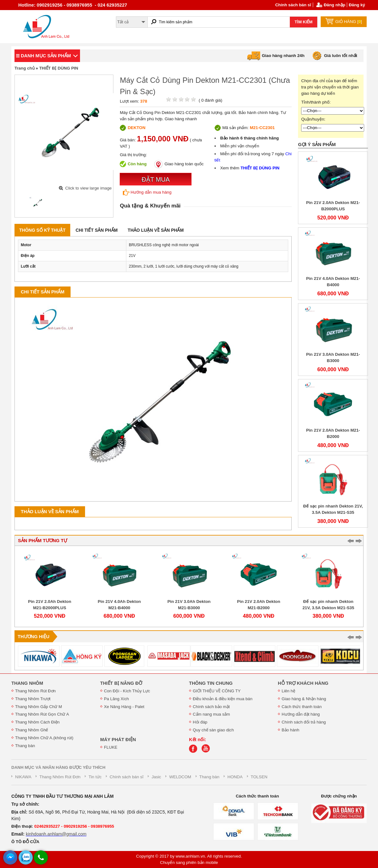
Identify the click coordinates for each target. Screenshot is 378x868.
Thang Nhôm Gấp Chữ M (39, 707)
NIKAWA (23, 777)
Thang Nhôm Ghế (32, 730)
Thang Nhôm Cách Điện (37, 722)
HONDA (235, 777)
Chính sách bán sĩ (293, 5)
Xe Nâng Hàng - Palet (124, 707)
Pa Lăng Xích (116, 699)
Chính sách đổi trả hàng (304, 722)
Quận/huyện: (313, 119)
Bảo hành (290, 730)
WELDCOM (180, 777)
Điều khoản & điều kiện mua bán (223, 699)
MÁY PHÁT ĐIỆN (118, 740)
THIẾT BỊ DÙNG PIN (59, 68)
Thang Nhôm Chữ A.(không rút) (44, 738)
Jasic (156, 777)
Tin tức (95, 777)
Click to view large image (88, 188)
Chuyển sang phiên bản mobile (189, 862)
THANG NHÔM (27, 683)
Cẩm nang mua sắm (211, 714)
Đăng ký (357, 5)
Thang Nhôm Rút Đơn (35, 691)
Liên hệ (288, 691)
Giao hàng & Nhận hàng (304, 699)
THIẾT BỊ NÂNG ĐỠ (121, 683)
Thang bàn (25, 746)
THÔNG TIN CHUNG (211, 683)
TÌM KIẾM (304, 22)
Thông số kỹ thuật (42, 230)
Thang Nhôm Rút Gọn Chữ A (42, 714)
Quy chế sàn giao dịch (213, 730)
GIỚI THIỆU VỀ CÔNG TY (217, 691)
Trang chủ (25, 68)
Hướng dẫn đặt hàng (301, 714)
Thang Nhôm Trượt (33, 699)
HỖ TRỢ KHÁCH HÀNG (303, 683)
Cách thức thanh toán (302, 707)
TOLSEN (259, 777)
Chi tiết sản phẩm (97, 230)
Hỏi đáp (200, 722)
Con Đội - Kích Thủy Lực (127, 691)
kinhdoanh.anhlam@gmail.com (56, 834)
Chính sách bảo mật (211, 707)
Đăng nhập (335, 5)
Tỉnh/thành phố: (316, 102)
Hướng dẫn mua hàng (147, 192)
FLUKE (111, 747)
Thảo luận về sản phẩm (156, 230)
